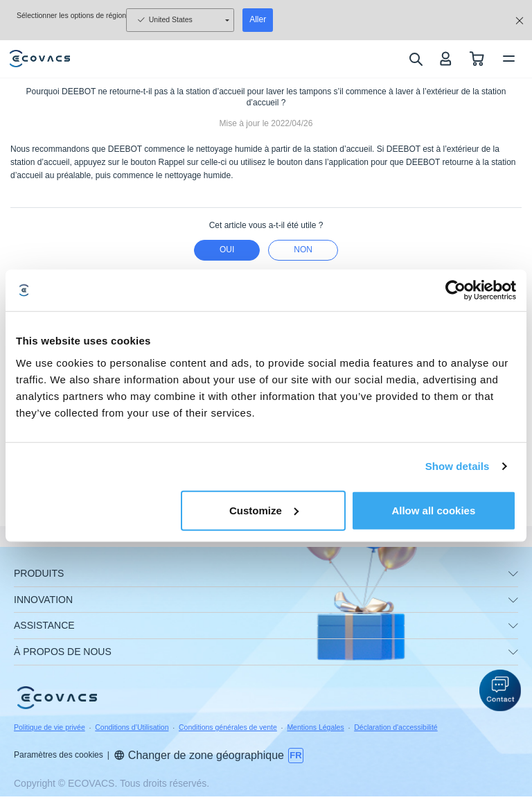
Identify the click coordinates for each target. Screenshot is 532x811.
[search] (415, 59)
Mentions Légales (315, 727)
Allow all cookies (433, 510)
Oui (227, 250)
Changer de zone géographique (199, 755)
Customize (264, 510)
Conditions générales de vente (228, 727)
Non (303, 250)
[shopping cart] (477, 59)
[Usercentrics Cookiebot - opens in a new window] (455, 290)
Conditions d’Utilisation (132, 727)
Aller (258, 19)
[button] (500, 690)
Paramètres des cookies (59, 755)
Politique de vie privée (50, 727)
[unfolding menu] (513, 574)
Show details (458, 466)
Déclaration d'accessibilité (396, 727)
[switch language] (296, 756)
